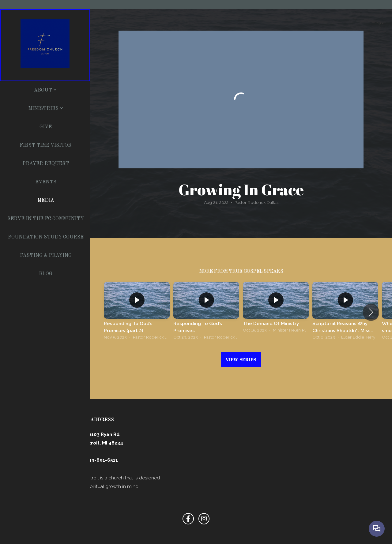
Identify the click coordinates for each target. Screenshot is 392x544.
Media (46, 201)
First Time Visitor (46, 145)
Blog (46, 274)
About (45, 90)
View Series (241, 359)
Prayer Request (46, 164)
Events (46, 182)
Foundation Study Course (46, 237)
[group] (137, 312)
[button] (371, 312)
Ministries (46, 109)
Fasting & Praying (46, 256)
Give (46, 127)
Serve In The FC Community (46, 219)
